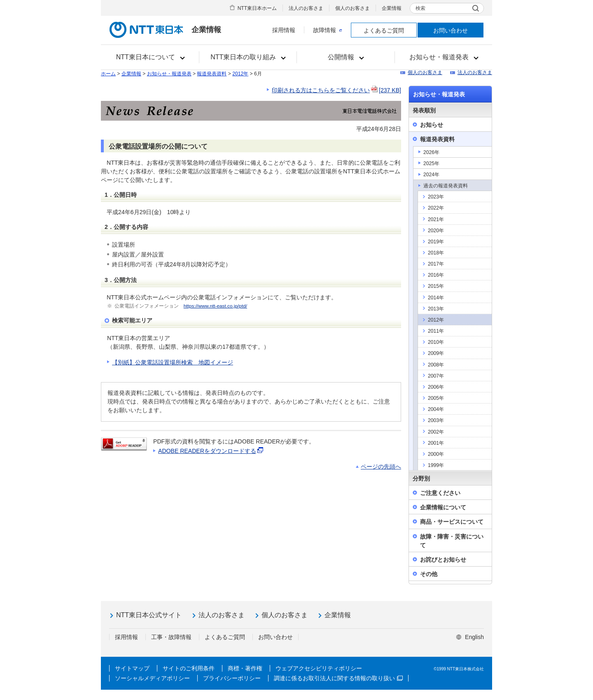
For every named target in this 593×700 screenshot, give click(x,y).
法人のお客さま (306, 8)
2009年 (436, 353)
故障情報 (327, 30)
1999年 (436, 465)
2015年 (436, 286)
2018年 (436, 253)
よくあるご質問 (384, 30)
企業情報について (443, 507)
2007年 (436, 376)
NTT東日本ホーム (257, 8)
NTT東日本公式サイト (149, 615)
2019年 (436, 242)
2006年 (436, 387)
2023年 (436, 197)
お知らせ (432, 125)
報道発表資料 (212, 74)
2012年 (240, 74)
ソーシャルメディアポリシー (152, 678)
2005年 (436, 398)
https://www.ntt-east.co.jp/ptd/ (215, 306)
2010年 (436, 342)
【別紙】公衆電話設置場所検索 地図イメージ (173, 362)
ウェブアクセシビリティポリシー (319, 668)
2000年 (436, 454)
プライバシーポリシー (232, 678)
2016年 (436, 275)
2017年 (436, 264)
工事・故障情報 (171, 637)
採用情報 (284, 30)
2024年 (431, 175)
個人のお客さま (353, 8)
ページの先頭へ (381, 467)
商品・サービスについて (452, 522)
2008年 (436, 365)
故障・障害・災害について (452, 541)
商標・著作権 (245, 668)
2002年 (436, 432)
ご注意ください (440, 493)
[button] (150, 57)
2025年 (431, 163)
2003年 (436, 420)
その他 (429, 574)
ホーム (108, 74)
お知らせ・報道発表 (169, 74)
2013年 (436, 309)
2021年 (436, 219)
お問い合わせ (451, 30)
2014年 (436, 298)
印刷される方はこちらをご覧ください (336, 90)
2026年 (431, 152)
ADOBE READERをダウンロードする (211, 451)
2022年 (436, 208)
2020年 (436, 231)
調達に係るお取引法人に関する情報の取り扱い (338, 678)
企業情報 (392, 8)
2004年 (436, 409)
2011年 (436, 331)
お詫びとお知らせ (443, 560)
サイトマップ (132, 668)
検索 (420, 8)
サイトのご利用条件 (189, 668)
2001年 (436, 443)
